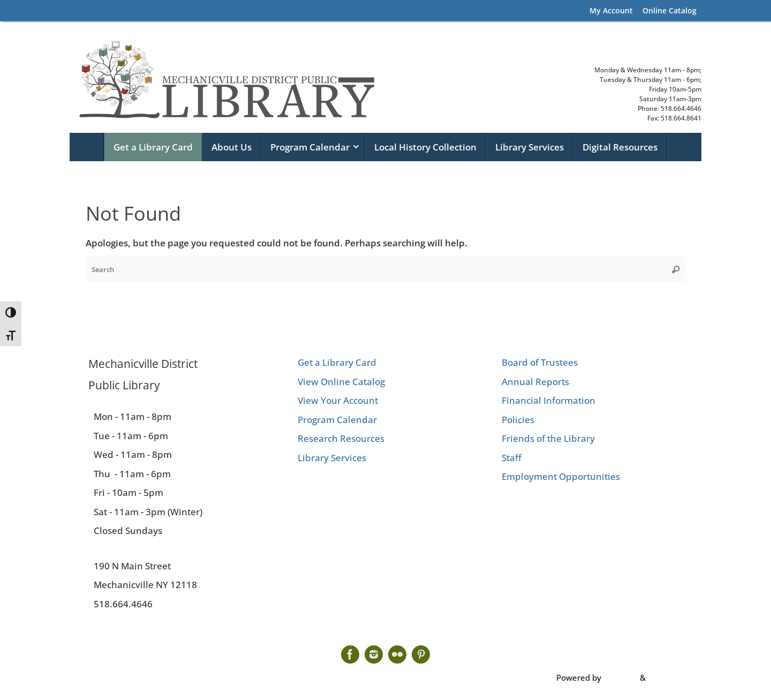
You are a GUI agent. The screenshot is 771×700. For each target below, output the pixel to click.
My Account (611, 10)
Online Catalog (670, 10)
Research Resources (341, 438)
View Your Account (338, 400)
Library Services (332, 458)
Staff (512, 458)
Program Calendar (337, 420)
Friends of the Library (548, 438)
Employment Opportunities (561, 476)
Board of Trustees (540, 362)
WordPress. (669, 678)
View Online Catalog (341, 382)
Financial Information (549, 400)
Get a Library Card (337, 362)
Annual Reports (535, 382)
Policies (518, 420)
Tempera (621, 678)
